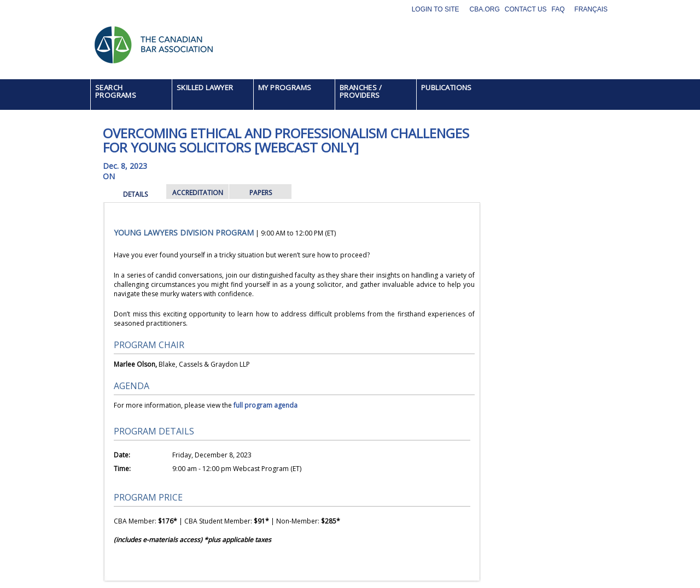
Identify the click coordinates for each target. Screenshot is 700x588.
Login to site (436, 9)
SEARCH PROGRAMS (116, 91)
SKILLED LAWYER (205, 87)
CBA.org (484, 9)
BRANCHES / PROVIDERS (361, 91)
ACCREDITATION (198, 193)
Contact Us (526, 9)
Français (591, 9)
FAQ (558, 9)
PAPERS (261, 193)
